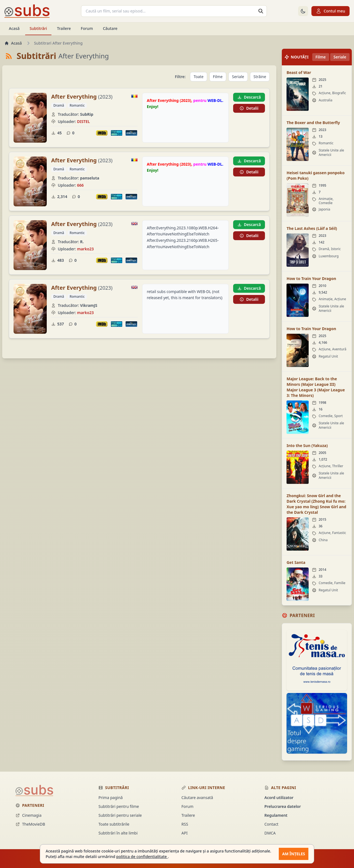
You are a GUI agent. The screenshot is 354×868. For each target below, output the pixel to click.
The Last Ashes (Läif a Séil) (312, 228)
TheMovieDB (30, 824)
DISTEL (83, 121)
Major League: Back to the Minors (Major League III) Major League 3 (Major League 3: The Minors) (316, 387)
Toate (198, 77)
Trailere (64, 28)
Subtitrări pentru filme (119, 806)
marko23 (85, 249)
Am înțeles (294, 854)
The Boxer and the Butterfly (313, 123)
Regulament (276, 815)
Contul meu (330, 11)
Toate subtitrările (114, 824)
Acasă (14, 28)
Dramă (59, 105)
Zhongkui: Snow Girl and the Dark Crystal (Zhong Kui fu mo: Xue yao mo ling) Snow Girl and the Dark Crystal (316, 504)
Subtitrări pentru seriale (120, 815)
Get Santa (296, 562)
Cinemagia (28, 815)
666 (80, 185)
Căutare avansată (197, 798)
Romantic (77, 105)
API (184, 833)
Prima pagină (111, 798)
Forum (87, 28)
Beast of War (299, 72)
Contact (271, 824)
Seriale (238, 77)
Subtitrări (38, 28)
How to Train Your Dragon (311, 278)
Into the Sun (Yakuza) (307, 445)
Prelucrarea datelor (283, 806)
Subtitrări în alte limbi (118, 833)
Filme (217, 77)
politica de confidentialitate (142, 857)
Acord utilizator (279, 798)
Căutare (110, 28)
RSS (185, 824)
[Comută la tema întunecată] (303, 11)
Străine (260, 77)
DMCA (270, 833)
